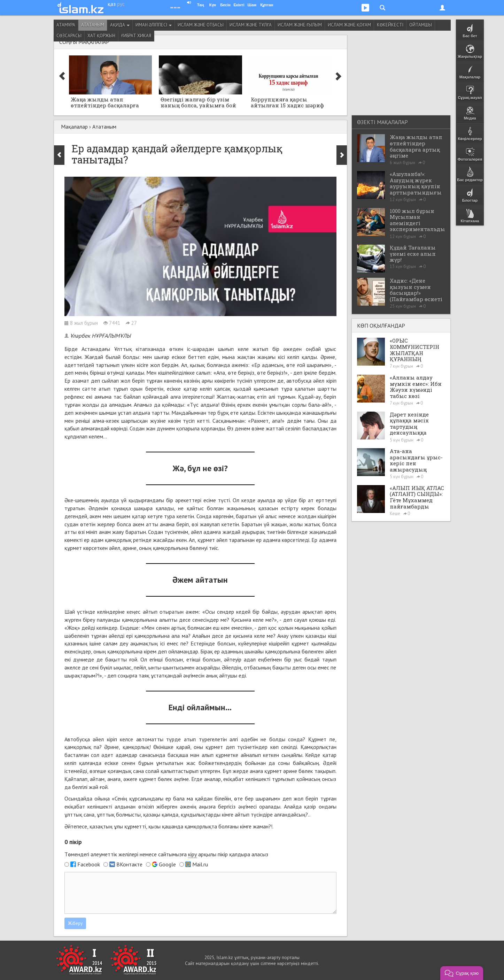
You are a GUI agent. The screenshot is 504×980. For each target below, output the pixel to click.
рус (121, 4)
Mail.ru (200, 864)
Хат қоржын (101, 36)
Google (167, 864)
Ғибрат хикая (136, 36)
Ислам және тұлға (251, 25)
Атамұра (66, 25)
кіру (192, 854)
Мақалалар (74, 127)
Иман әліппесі (154, 25)
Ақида (120, 25)
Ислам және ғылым (300, 25)
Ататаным (93, 25)
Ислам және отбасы (201, 25)
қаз (112, 4)
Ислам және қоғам (349, 25)
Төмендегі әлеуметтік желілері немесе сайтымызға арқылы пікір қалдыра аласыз (166, 854)
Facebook (89, 864)
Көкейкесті (390, 25)
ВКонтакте (129, 864)
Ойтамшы (421, 25)
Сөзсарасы (69, 36)
